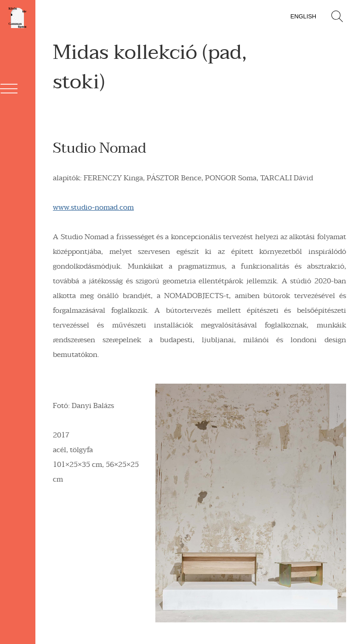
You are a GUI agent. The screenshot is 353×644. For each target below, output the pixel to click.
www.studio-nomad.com (93, 207)
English (303, 16)
